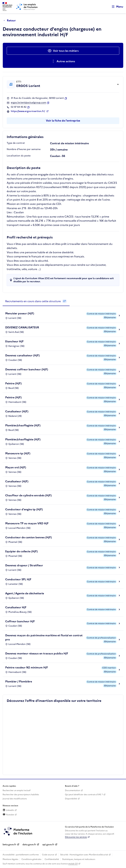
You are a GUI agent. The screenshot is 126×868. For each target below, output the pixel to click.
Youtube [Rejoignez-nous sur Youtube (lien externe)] (8, 815)
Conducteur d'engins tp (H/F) (24, 509)
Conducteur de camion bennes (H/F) (29, 537)
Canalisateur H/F (16, 607)
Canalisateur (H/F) (17, 411)
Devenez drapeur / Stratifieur (24, 565)
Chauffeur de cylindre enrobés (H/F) (28, 495)
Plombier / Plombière (19, 681)
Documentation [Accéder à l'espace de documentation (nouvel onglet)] (73, 790)
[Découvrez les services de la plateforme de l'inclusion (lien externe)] (18, 831)
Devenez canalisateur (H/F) (22, 355)
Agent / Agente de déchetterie (25, 593)
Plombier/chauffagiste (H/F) (23, 425)
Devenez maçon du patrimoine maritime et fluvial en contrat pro (44, 637)
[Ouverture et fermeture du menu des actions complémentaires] (63, 61)
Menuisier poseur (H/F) (20, 313)
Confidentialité (52, 859)
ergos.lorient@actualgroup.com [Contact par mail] (28, 103)
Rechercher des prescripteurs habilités (21, 795)
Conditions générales (31, 859)
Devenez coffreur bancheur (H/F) (27, 369)
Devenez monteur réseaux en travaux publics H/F (37, 653)
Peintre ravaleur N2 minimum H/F (27, 667)
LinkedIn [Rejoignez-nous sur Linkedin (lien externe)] (8, 810)
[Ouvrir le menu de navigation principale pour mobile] (116, 7)
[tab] (36, 301)
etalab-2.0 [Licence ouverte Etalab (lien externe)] (73, 864)
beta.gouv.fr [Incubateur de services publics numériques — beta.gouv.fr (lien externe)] (9, 845)
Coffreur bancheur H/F (20, 621)
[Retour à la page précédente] (11, 20)
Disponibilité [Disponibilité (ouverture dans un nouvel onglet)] (71, 799)
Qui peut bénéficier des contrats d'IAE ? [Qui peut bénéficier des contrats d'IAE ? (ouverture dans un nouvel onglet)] (84, 795)
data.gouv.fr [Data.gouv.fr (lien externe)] (29, 845)
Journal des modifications (15, 799)
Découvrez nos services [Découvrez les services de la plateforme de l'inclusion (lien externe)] (76, 837)
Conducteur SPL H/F (18, 579)
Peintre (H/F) (13, 383)
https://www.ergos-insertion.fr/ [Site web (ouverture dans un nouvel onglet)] (28, 111)
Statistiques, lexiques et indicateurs (79, 859)
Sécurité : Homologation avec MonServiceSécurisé (84, 855)
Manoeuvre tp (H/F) (18, 453)
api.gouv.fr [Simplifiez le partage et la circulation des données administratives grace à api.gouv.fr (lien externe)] (48, 845)
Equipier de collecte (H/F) (21, 551)
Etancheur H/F (14, 341)
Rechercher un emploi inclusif (17, 790)
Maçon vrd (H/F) (16, 467)
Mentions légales (10, 859)
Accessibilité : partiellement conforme (21, 855)
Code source (48, 855)
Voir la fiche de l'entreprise (63, 121)
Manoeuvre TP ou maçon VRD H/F (27, 523)
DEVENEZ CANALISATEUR (22, 327)
